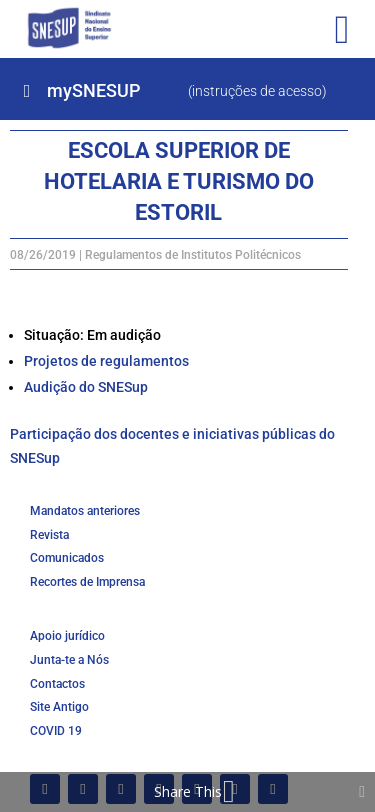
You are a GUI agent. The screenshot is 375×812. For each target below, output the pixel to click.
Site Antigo (59, 707)
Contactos (57, 684)
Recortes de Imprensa (87, 582)
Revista (49, 535)
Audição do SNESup (86, 387)
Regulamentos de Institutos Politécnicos (193, 255)
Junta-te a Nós (69, 660)
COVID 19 (56, 731)
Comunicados (67, 558)
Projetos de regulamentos (106, 361)
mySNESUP (93, 90)
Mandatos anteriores (85, 511)
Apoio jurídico (67, 636)
